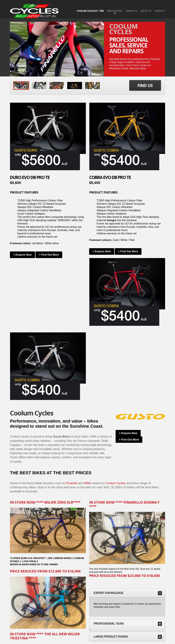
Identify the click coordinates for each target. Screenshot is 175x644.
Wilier (88, 483)
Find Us (145, 85)
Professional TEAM (109, 624)
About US (146, 11)
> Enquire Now (22, 255)
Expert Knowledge (108, 593)
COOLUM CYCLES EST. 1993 (90, 11)
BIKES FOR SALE (115, 11)
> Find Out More (49, 255)
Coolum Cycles (115, 483)
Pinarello (72, 483)
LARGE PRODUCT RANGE (111, 637)
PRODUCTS (132, 11)
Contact (160, 11)
